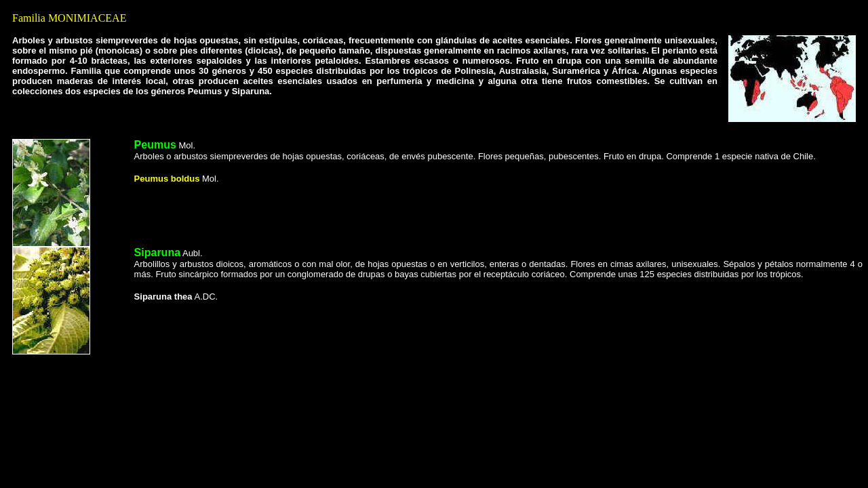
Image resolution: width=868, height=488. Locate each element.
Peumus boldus (167, 179)
